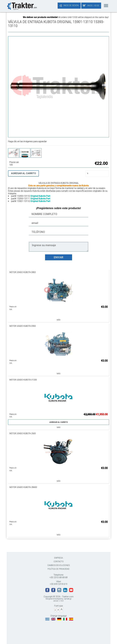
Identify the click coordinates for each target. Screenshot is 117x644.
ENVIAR (59, 257)
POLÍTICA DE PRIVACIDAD (59, 569)
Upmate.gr (68, 599)
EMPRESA (59, 558)
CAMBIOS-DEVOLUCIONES (59, 565)
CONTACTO (59, 562)
